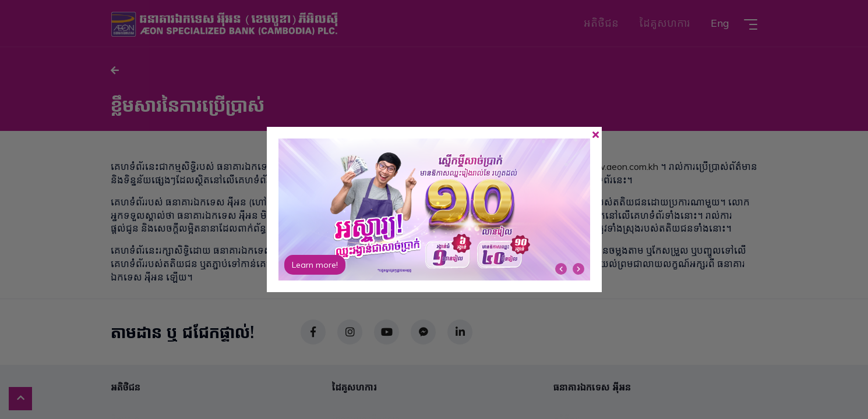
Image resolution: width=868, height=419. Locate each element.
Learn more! (315, 265)
